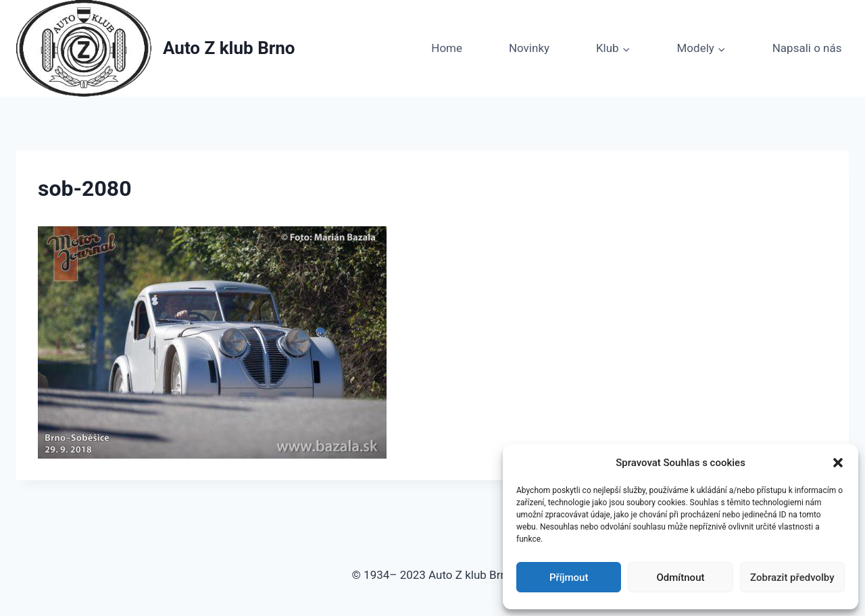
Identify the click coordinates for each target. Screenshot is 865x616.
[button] (838, 463)
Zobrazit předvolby (792, 577)
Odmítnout (681, 577)
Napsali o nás (807, 48)
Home (447, 48)
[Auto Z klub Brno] (156, 48)
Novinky (529, 48)
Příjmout (569, 577)
